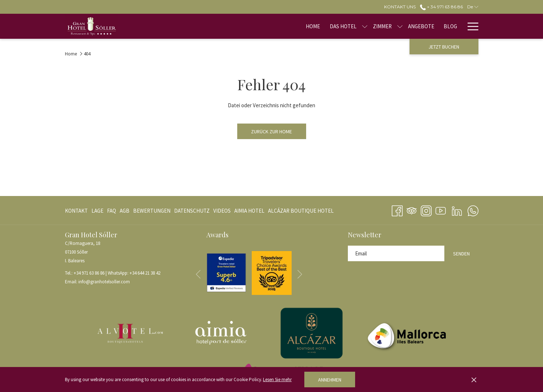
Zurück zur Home (271, 132)
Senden (461, 254)
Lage (97, 211)
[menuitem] (256, 26)
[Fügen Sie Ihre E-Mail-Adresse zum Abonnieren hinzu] (396, 253)
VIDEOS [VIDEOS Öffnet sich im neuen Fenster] (222, 212)
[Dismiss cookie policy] (474, 380)
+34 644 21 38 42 (145, 273)
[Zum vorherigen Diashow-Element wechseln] (198, 274)
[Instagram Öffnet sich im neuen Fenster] (426, 209)
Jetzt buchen (444, 47)
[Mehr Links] (470, 26)
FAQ (112, 211)
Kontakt (76, 211)
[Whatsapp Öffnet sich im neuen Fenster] (473, 209)
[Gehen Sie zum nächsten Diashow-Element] (300, 274)
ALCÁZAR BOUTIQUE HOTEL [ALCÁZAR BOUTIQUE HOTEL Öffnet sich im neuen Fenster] (301, 212)
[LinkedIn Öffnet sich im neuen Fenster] (457, 209)
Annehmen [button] (330, 380)
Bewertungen (152, 211)
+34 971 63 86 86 (89, 273)
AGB (125, 211)
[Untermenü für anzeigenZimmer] (343, 26)
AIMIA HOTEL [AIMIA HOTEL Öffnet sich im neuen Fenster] (249, 212)
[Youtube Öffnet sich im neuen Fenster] (441, 209)
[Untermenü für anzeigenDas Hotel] (308, 26)
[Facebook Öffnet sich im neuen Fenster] (397, 209)
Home (71, 54)
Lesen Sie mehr (277, 380)
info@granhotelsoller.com (104, 282)
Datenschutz (192, 211)
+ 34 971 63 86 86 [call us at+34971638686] (441, 7)
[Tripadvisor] (412, 209)
